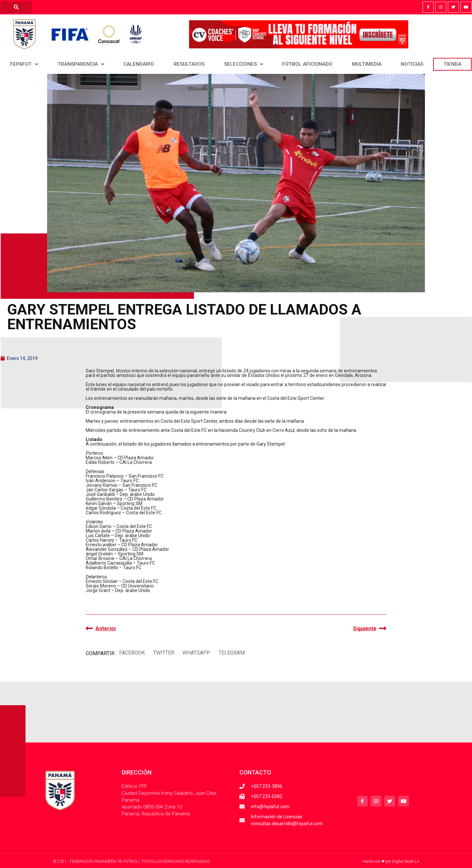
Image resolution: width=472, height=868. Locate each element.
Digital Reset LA (406, 861)
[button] (132, 653)
